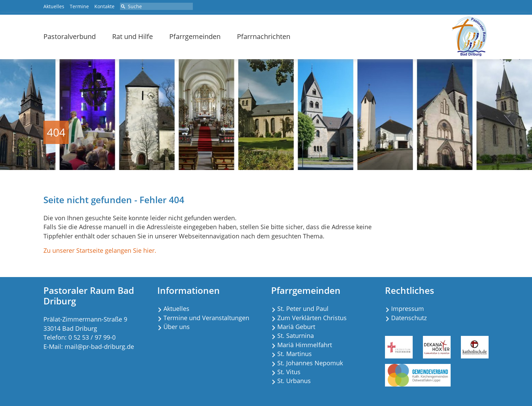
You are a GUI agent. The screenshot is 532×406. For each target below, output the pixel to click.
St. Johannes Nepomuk (310, 363)
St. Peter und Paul (303, 309)
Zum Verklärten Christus (312, 318)
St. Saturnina (296, 336)
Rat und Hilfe (132, 36)
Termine (79, 6)
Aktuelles (54, 6)
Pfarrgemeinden (195, 36)
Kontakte (104, 6)
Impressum (408, 309)
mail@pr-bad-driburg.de (99, 346)
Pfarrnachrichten (264, 36)
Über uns (177, 327)
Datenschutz (409, 318)
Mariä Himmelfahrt (305, 345)
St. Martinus (295, 354)
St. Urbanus (294, 381)
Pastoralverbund (70, 36)
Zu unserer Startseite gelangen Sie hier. (100, 250)
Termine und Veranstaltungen (206, 318)
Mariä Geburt (296, 327)
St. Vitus (289, 372)
